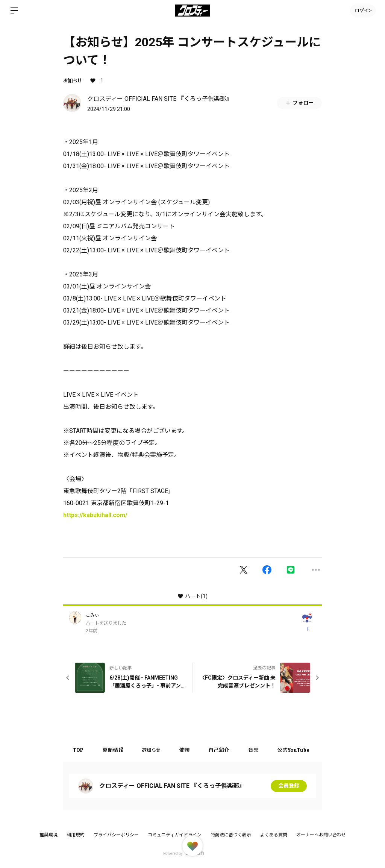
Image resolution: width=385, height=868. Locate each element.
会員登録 (289, 786)
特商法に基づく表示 (231, 835)
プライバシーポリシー (116, 835)
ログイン (363, 10)
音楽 (254, 750)
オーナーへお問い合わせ (321, 835)
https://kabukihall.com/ (95, 515)
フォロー (299, 103)
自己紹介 (219, 750)
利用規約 (76, 835)
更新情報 (113, 750)
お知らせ (72, 80)
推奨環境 (49, 835)
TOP (78, 750)
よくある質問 (274, 835)
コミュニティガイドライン (175, 835)
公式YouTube (294, 750)
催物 (185, 750)
